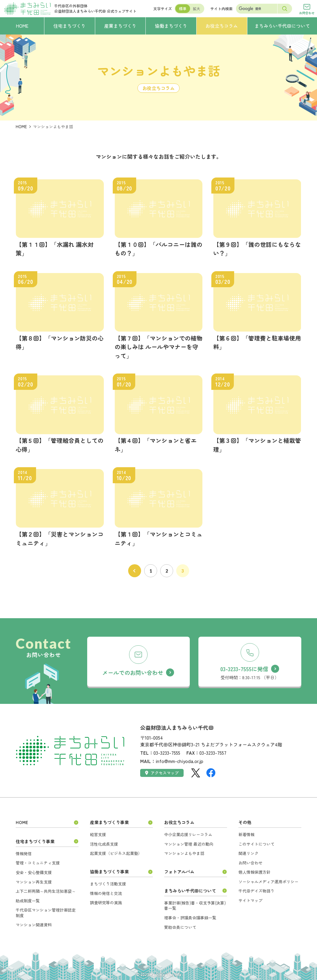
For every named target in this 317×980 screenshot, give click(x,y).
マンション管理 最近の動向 (189, 844)
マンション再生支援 (34, 882)
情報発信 (24, 853)
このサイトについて (256, 844)
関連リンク (248, 853)
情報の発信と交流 (106, 893)
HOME (21, 127)
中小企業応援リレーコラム (188, 834)
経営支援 (98, 834)
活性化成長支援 (104, 844)
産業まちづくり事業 (109, 822)
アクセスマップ (162, 773)
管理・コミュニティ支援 (38, 863)
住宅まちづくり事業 (35, 841)
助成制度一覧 (28, 901)
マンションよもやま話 (184, 853)
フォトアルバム (179, 872)
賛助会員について (180, 927)
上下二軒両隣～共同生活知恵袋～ (46, 891)
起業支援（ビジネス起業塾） (116, 853)
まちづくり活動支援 (108, 884)
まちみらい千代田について (190, 891)
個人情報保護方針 (254, 872)
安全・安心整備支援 (34, 872)
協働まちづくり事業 (109, 872)
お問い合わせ (250, 863)
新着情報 (246, 834)
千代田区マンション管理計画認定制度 (46, 913)
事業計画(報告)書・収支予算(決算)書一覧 (195, 906)
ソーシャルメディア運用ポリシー (268, 882)
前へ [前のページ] (135, 571)
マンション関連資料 (34, 925)
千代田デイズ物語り (256, 891)
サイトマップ (250, 900)
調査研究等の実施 (106, 902)
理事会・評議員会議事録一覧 (190, 918)
